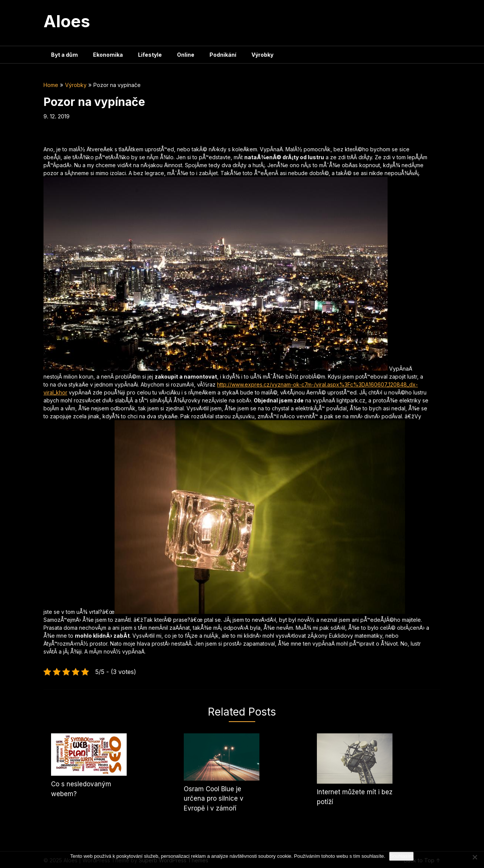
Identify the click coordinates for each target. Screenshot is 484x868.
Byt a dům (64, 55)
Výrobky (262, 55)
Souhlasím (401, 856)
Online (186, 55)
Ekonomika (108, 55)
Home (51, 85)
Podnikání (223, 55)
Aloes (67, 21)
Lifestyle (150, 55)
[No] (475, 857)
